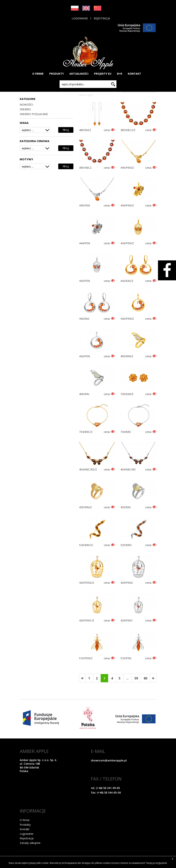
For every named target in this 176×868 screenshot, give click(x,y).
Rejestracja (102, 18)
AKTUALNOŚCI (79, 74)
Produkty (25, 825)
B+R (120, 74)
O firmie (25, 820)
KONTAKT (134, 74)
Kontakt (25, 829)
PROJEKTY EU (103, 74)
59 (136, 678)
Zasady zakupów (30, 843)
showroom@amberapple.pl (109, 760)
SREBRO (25, 109)
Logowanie (80, 18)
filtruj (66, 130)
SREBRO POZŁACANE (34, 114)
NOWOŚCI (26, 104)
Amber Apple (86, 95)
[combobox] (35, 130)
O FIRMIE (38, 74)
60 (145, 678)
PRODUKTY (57, 74)
